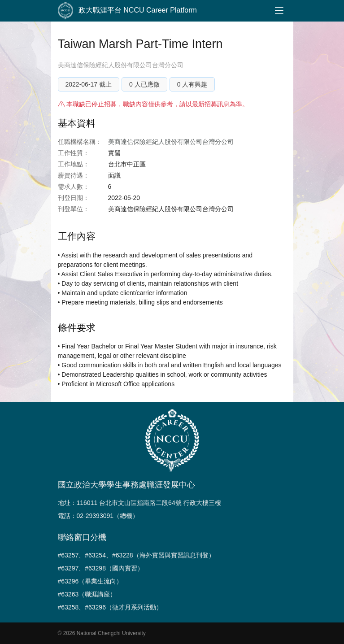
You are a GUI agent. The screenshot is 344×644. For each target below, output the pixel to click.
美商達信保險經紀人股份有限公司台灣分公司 (121, 65)
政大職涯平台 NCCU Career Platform (127, 11)
